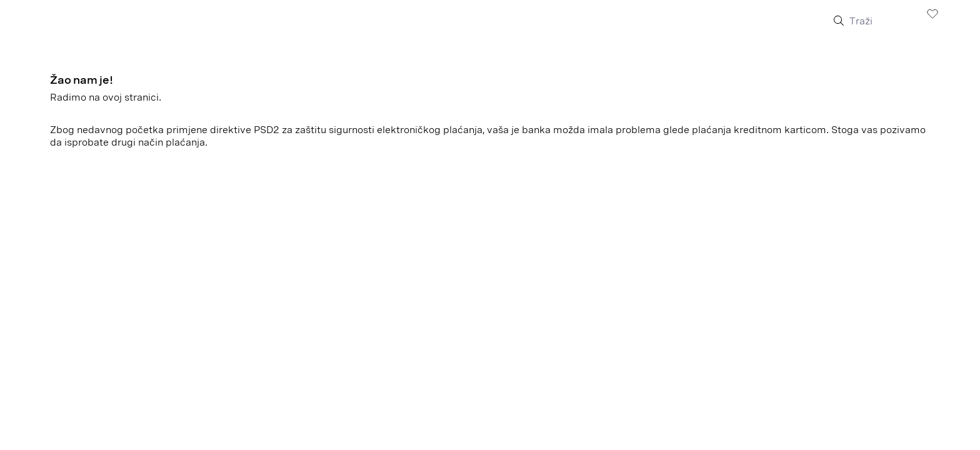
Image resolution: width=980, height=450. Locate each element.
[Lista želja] (932, 13)
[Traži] (880, 21)
